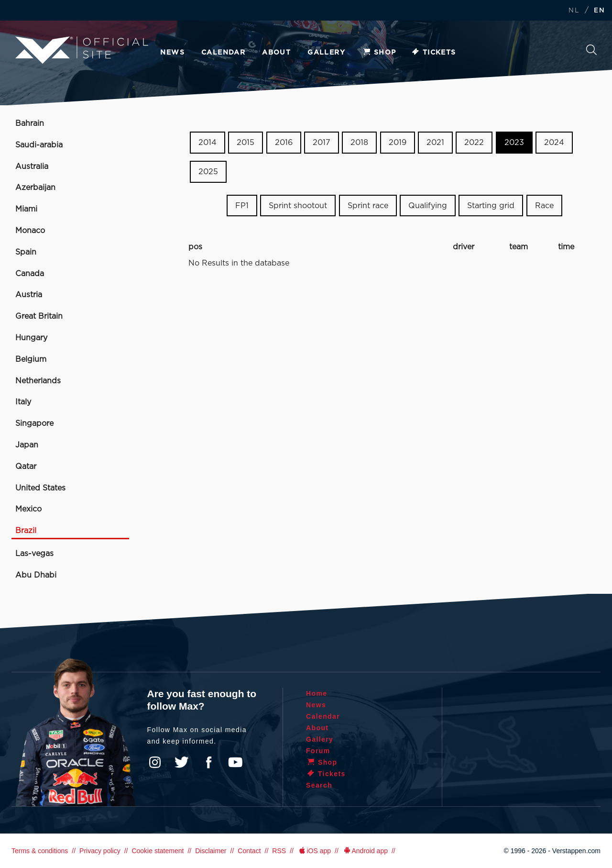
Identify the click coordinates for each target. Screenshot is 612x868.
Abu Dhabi (36, 575)
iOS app (314, 851)
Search (591, 50)
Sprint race (368, 205)
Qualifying (428, 205)
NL (574, 11)
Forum (318, 751)
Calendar (223, 53)
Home (317, 693)
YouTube (235, 762)
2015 (246, 143)
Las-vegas (34, 554)
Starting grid (491, 205)
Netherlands (38, 381)
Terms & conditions (40, 851)
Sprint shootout (298, 205)
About (276, 53)
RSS (279, 851)
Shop (379, 53)
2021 (435, 143)
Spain (26, 252)
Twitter (182, 762)
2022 (474, 143)
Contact (249, 851)
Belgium (31, 359)
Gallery (326, 53)
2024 (554, 143)
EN (599, 11)
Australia (32, 167)
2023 (514, 143)
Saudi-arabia (39, 145)
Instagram (155, 762)
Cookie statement (158, 851)
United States (40, 488)
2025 (208, 172)
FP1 (242, 205)
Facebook (208, 762)
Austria (29, 295)
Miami (26, 209)
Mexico (28, 509)
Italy (23, 402)
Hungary (31, 338)
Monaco (30, 231)
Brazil (26, 531)
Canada (30, 274)
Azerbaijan (35, 188)
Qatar (26, 467)
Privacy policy (100, 851)
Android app (365, 851)
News (172, 53)
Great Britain (39, 316)
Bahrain (30, 123)
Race (544, 205)
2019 (398, 143)
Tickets (433, 53)
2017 (322, 143)
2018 (359, 143)
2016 (284, 143)
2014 (208, 143)
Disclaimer (211, 851)
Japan (27, 445)
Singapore (34, 423)
